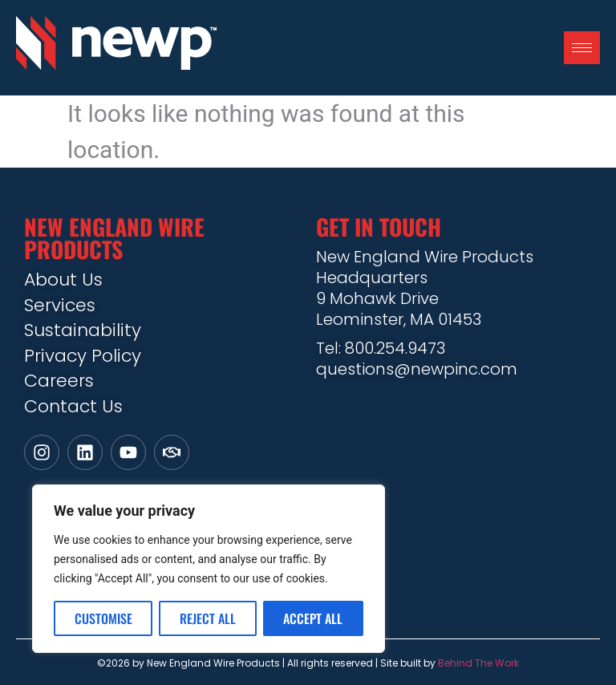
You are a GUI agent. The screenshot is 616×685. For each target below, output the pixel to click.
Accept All (313, 618)
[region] (209, 569)
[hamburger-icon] (582, 48)
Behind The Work (478, 663)
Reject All (208, 618)
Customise (103, 618)
